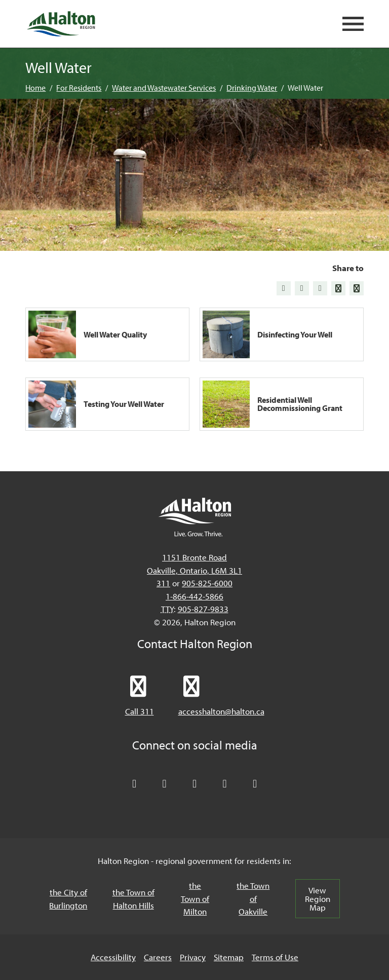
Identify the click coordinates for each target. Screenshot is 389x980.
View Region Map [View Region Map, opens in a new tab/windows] (318, 899)
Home (35, 88)
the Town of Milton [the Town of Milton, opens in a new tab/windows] (195, 898)
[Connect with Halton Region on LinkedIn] (194, 784)
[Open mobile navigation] (353, 24)
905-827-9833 (203, 609)
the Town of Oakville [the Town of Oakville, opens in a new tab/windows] (253, 898)
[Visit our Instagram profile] (255, 784)
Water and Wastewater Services (164, 88)
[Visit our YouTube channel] (225, 784)
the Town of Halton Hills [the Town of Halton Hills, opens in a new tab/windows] (133, 899)
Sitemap (229, 957)
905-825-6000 (207, 583)
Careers (158, 957)
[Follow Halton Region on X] (134, 784)
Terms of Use (275, 957)
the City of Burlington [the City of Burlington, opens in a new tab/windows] (68, 899)
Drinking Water (252, 88)
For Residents (79, 88)
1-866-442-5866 (194, 596)
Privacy (193, 957)
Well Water (305, 88)
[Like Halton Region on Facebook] (165, 784)
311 (163, 583)
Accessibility (113, 957)
